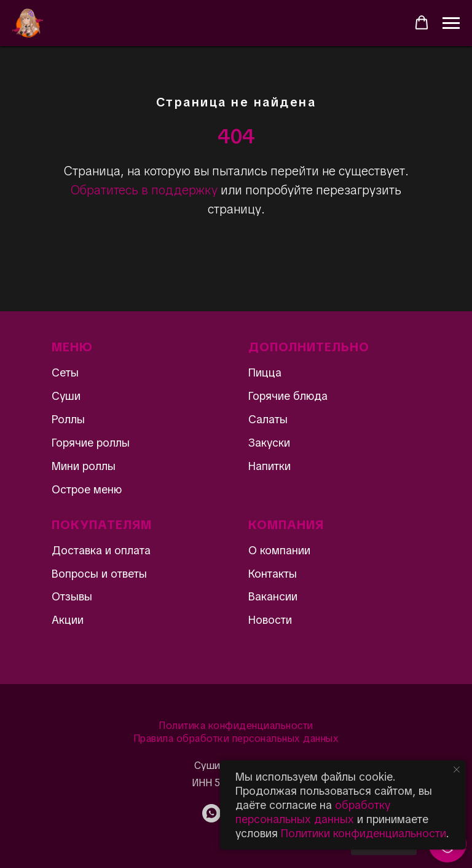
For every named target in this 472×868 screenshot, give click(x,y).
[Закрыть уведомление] (457, 770)
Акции (68, 620)
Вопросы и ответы (99, 574)
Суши (66, 396)
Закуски (269, 443)
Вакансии (273, 596)
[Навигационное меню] (451, 23)
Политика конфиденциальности (236, 726)
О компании (279, 550)
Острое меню (87, 489)
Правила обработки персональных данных (236, 739)
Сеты (65, 372)
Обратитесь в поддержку (144, 190)
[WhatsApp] (211, 819)
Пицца (265, 372)
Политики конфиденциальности (364, 833)
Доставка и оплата (101, 550)
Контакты (273, 574)
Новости (270, 620)
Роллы (68, 419)
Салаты (268, 419)
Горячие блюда (288, 396)
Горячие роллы (91, 443)
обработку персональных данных (313, 812)
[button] (422, 23)
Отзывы (72, 596)
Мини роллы (84, 466)
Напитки (269, 466)
